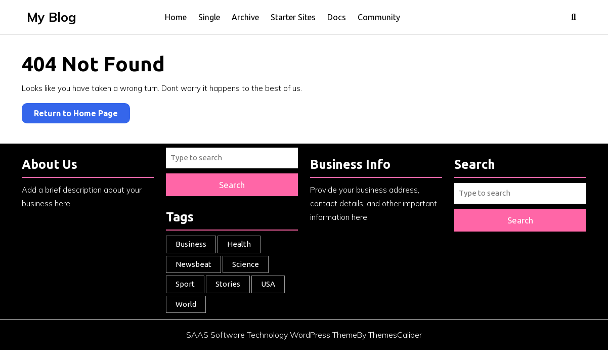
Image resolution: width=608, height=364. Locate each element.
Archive (245, 17)
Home (176, 17)
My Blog (52, 17)
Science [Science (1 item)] (246, 264)
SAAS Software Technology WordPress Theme (272, 335)
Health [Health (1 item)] (239, 244)
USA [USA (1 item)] (268, 284)
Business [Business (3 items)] (191, 244)
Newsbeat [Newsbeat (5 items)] (193, 264)
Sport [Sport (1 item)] (185, 284)
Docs (337, 17)
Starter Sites (293, 17)
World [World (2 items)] (186, 304)
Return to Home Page (82, 110)
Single (209, 17)
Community (379, 17)
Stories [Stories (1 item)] (228, 284)
